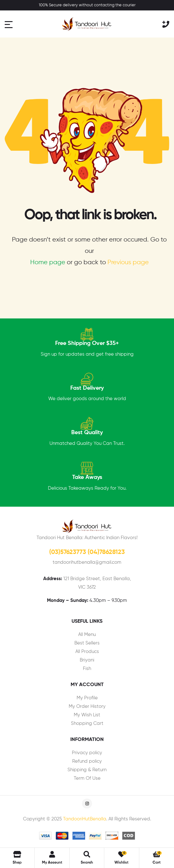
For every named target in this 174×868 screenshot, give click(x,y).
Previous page (128, 262)
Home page (48, 262)
